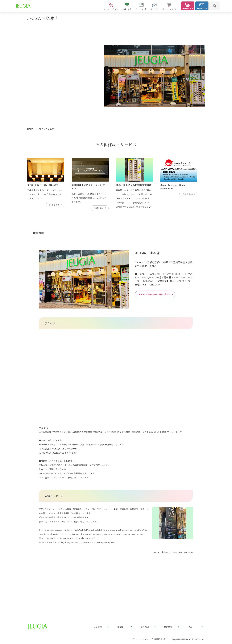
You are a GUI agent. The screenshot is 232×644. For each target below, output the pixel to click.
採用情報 (171, 627)
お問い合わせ (202, 6)
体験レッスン (188, 6)
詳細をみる (55, 205)
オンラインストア (170, 8)
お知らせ (154, 8)
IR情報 (124, 627)
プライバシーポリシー (141, 639)
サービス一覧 (141, 8)
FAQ (195, 627)
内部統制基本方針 (159, 639)
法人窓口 (148, 627)
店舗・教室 (127, 8)
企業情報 (101, 627)
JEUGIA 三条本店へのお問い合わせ (155, 294)
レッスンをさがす (111, 8)
